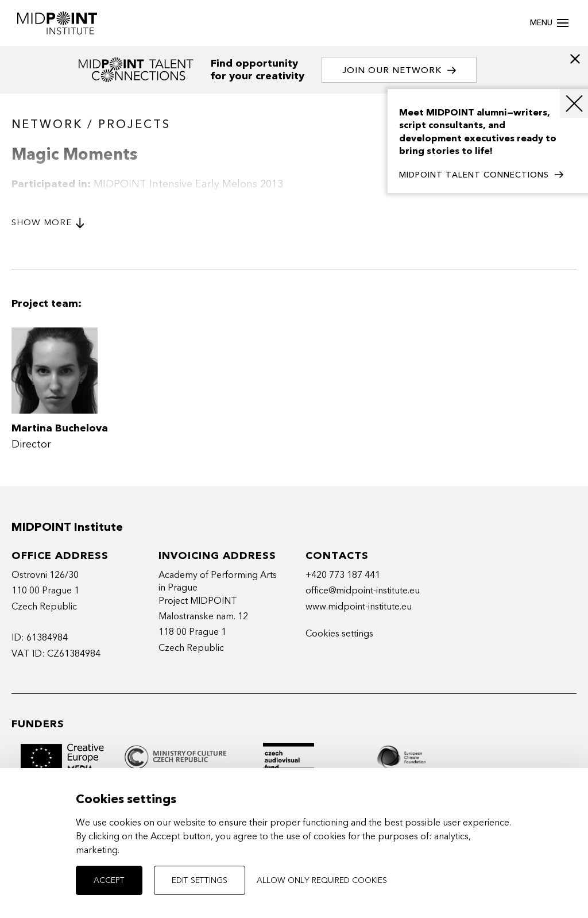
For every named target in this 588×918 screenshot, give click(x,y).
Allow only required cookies (322, 880)
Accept (109, 880)
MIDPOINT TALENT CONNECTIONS (481, 175)
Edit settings (200, 880)
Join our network (399, 70)
